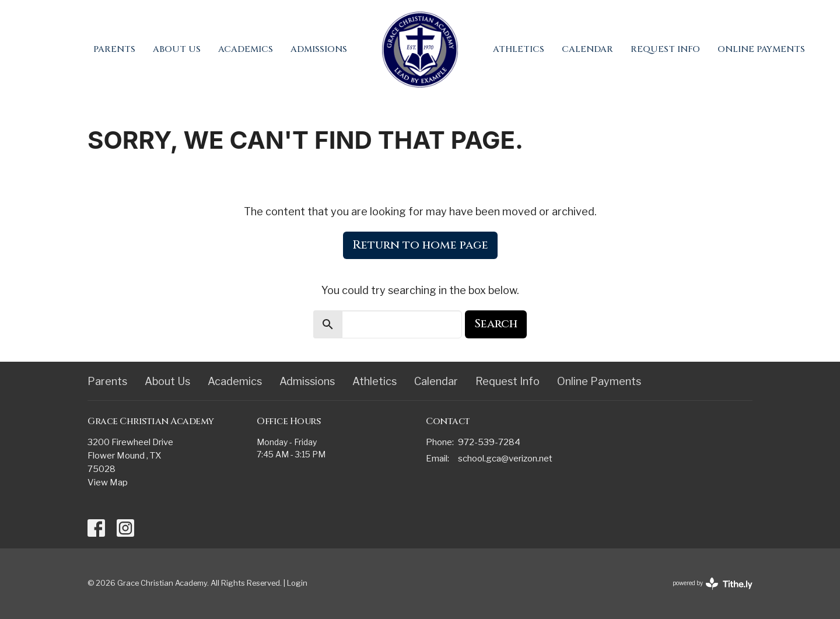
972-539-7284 (489, 442)
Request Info (665, 49)
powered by (713, 584)
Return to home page (420, 245)
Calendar (587, 49)
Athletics (519, 49)
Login (297, 583)
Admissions (319, 49)
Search (496, 324)
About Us (177, 49)
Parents (114, 49)
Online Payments (761, 49)
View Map (108, 482)
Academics (246, 49)
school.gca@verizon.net (505, 459)
